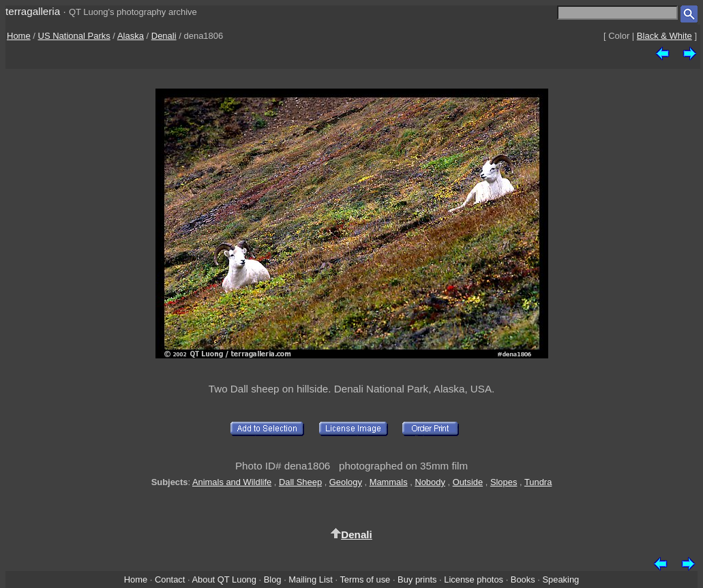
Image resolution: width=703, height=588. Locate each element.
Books (523, 579)
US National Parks (74, 36)
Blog (273, 579)
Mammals (389, 482)
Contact (170, 579)
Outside (468, 482)
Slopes (504, 482)
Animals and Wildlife (232, 482)
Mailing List (311, 579)
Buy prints (417, 579)
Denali (164, 36)
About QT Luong (224, 579)
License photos (474, 579)
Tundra (538, 482)
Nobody (430, 482)
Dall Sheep (300, 482)
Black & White (664, 36)
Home (19, 36)
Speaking (560, 579)
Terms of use (365, 579)
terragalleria (33, 11)
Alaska (131, 36)
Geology (346, 482)
